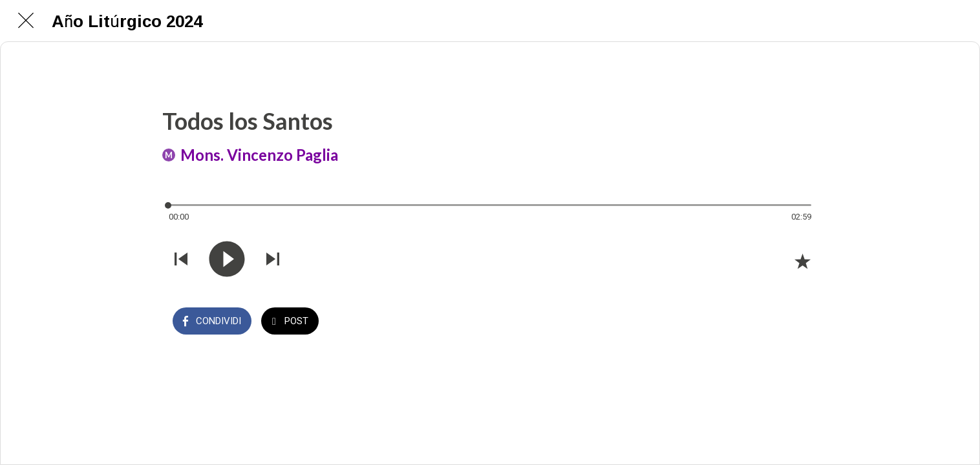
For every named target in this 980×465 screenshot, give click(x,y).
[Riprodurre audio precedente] (181, 260)
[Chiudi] (26, 21)
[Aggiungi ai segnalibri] (802, 261)
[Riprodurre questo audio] (227, 260)
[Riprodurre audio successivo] (273, 260)
